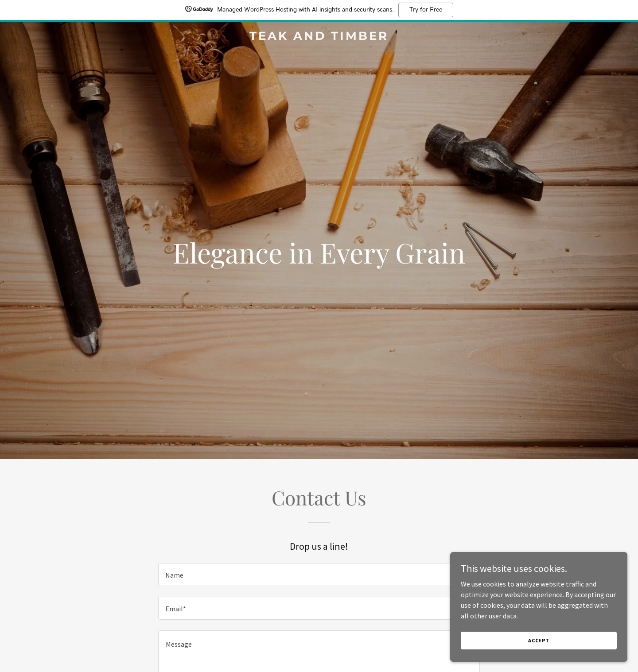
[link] (319, 37)
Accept (539, 640)
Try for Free (426, 10)
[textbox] (319, 575)
